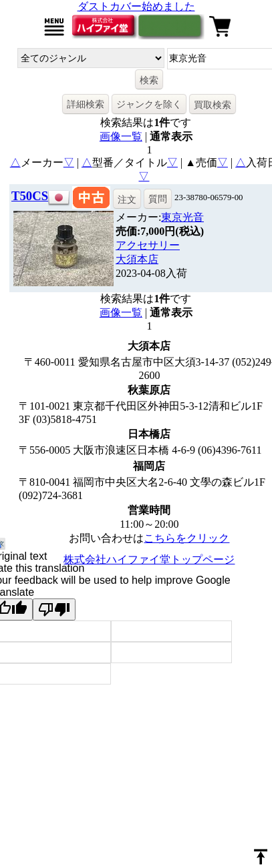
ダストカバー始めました (136, 6)
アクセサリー (148, 245)
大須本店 (137, 259)
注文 (127, 199)
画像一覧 (121, 136)
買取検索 (213, 105)
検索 (149, 80)
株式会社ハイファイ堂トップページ (149, 559)
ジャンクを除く (149, 104)
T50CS (30, 196)
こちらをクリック (186, 538)
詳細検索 (86, 104)
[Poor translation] (54, 609)
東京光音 (182, 217)
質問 (158, 199)
